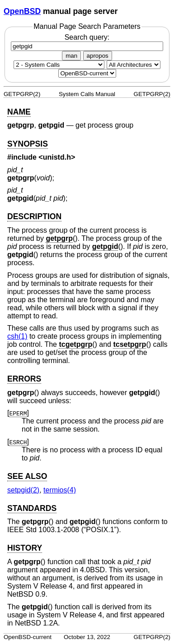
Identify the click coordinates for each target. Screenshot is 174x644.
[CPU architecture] (134, 65)
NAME (19, 112)
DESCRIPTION (34, 216)
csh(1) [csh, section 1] (17, 336)
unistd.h (57, 157)
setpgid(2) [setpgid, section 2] (23, 490)
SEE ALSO (27, 476)
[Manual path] (87, 73)
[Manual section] (59, 65)
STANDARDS (32, 508)
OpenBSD (22, 11)
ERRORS (24, 379)
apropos (98, 56)
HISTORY (25, 548)
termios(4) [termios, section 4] (60, 490)
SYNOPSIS (28, 144)
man (71, 56)
